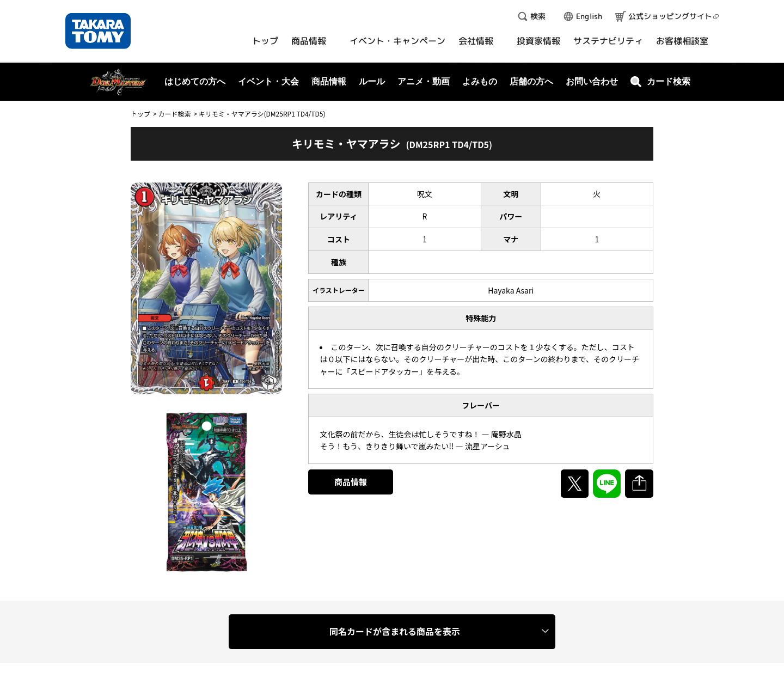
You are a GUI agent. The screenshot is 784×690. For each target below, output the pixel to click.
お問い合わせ (592, 81)
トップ (140, 114)
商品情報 (351, 482)
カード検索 (174, 114)
